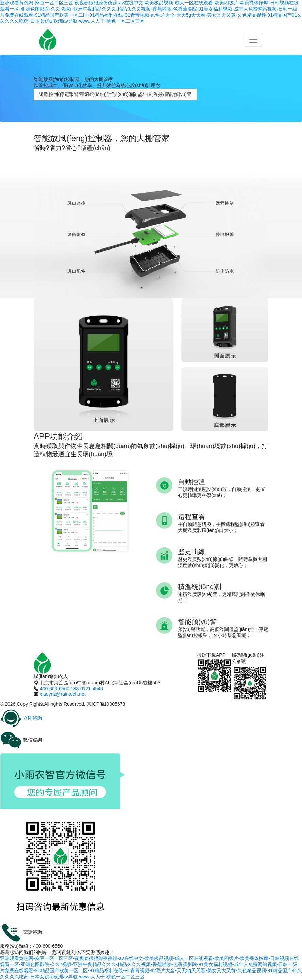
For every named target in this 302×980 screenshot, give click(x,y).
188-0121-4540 (87, 689)
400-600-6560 (55, 689)
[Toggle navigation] (253, 40)
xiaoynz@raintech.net (63, 694)
